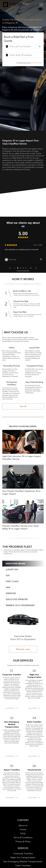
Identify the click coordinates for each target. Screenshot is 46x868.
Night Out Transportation (23, 858)
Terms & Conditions (23, 838)
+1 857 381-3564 (37, 63)
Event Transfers (23, 866)
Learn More (12, 708)
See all (23, 406)
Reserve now (23, 649)
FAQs (23, 834)
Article (23, 829)
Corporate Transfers (23, 854)
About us (23, 825)
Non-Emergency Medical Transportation (23, 862)
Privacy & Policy (23, 842)
